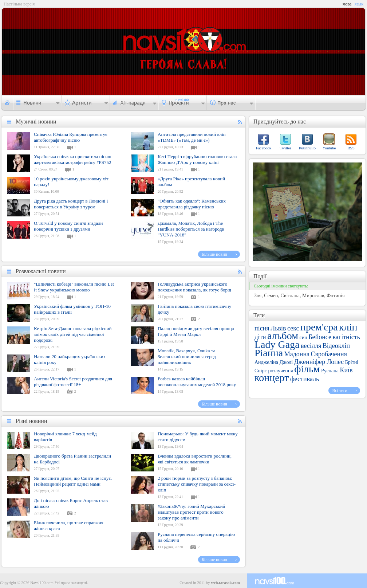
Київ (346, 370)
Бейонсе (320, 337)
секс (293, 328)
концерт (272, 378)
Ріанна (269, 353)
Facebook (264, 148)
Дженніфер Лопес (319, 362)
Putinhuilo (307, 148)
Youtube (329, 148)
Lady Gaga (277, 344)
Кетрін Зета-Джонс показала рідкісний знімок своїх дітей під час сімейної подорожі (73, 334)
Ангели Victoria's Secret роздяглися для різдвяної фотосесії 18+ (73, 382)
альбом (283, 336)
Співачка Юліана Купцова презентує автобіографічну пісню (71, 137)
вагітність (346, 337)
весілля (311, 346)
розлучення (280, 371)
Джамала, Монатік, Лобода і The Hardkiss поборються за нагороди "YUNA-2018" (191, 229)
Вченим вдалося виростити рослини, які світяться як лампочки (195, 459)
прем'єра (319, 327)
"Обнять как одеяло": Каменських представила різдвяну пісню (192, 204)
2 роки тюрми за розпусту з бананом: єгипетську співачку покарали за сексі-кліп (197, 484)
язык (359, 4)
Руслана (330, 371)
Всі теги (340, 391)
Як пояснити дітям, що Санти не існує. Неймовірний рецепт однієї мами (73, 481)
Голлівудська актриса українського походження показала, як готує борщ (194, 287)
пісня (262, 328)
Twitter (285, 148)
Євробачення (329, 354)
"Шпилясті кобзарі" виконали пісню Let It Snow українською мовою (74, 287)
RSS (351, 148)
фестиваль (305, 379)
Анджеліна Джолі (274, 362)
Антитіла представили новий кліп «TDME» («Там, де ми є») (192, 137)
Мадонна (297, 354)
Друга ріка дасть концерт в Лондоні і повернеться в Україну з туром (71, 204)
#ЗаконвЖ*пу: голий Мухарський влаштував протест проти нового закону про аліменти (192, 512)
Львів (278, 328)
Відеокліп (336, 346)
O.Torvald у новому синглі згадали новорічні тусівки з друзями (68, 226)
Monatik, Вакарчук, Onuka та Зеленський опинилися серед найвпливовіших (187, 356)
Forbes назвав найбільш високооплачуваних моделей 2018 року (197, 382)
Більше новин (214, 254)
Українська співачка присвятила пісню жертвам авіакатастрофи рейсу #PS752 (73, 159)
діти (260, 337)
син (303, 338)
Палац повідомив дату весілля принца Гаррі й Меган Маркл (196, 331)
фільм (307, 369)
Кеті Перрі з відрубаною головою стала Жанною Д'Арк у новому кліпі (197, 159)
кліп (348, 327)
